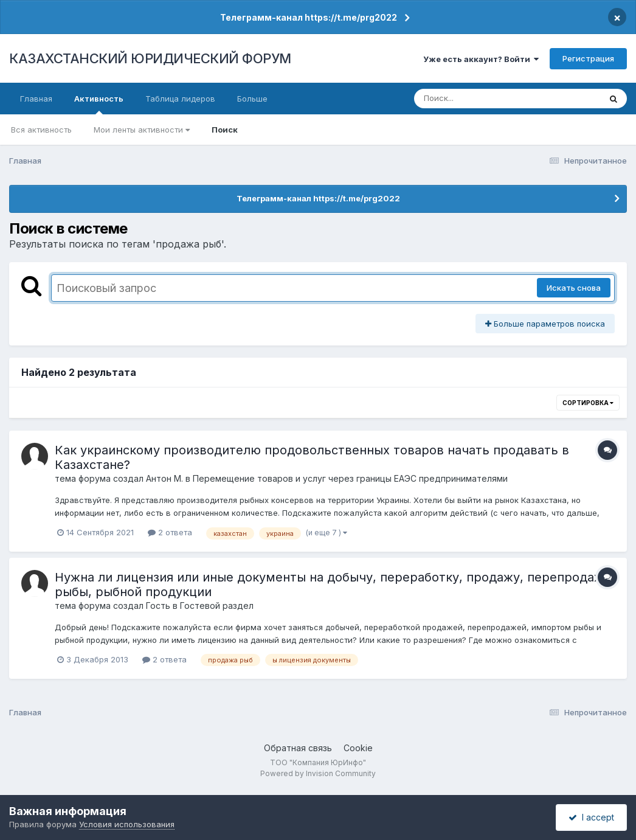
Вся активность (41, 130)
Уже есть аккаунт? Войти (481, 59)
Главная (36, 99)
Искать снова (574, 288)
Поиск (225, 130)
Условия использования (127, 824)
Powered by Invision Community (318, 773)
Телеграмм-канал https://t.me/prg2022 (309, 17)
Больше (252, 99)
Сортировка (588, 403)
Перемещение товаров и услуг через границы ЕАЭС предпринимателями (350, 478)
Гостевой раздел (217, 606)
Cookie (358, 748)
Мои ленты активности (142, 130)
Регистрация (588, 58)
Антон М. (164, 478)
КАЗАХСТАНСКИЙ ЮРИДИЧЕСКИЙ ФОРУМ (150, 58)
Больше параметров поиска (545, 324)
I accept (591, 817)
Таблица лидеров (180, 99)
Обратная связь (298, 748)
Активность (99, 104)
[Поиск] (484, 99)
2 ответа (170, 532)
